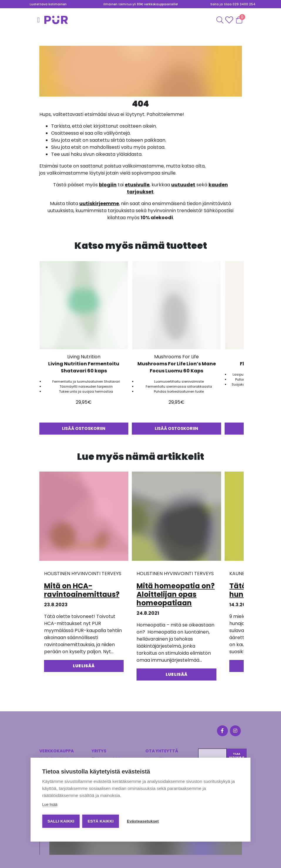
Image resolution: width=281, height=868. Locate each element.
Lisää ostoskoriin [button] (84, 428)
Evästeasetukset (143, 821)
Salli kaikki (61, 821)
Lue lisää (50, 805)
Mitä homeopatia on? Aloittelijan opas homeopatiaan (176, 594)
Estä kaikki (101, 821)
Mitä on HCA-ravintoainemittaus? (82, 590)
